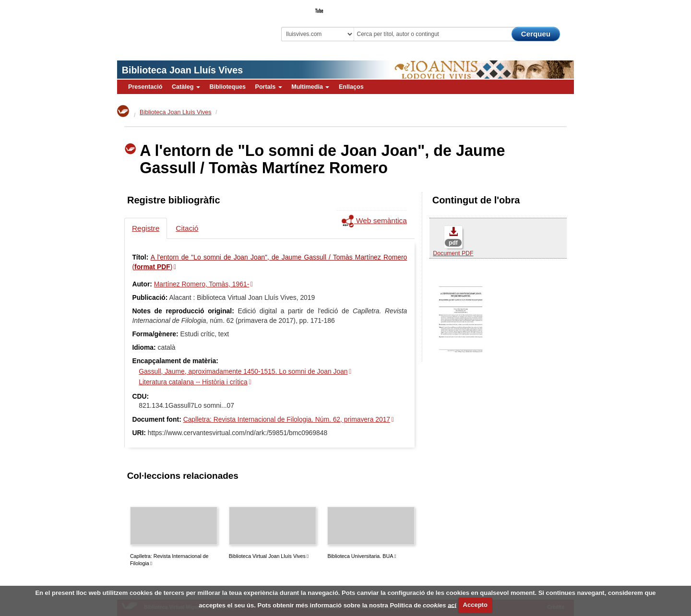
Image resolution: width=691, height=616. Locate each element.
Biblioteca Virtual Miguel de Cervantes (185, 24)
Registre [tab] (146, 228)
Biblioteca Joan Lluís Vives (182, 70)
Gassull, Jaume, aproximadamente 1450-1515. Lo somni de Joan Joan (243, 371)
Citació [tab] (187, 228)
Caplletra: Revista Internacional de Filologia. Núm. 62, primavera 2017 (287, 419)
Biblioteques (227, 87)
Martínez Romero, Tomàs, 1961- (202, 284)
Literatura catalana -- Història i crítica (193, 382)
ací (452, 605)
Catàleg (186, 87)
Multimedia (310, 87)
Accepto (475, 605)
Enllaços (351, 87)
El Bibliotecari (531, 8)
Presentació (145, 87)
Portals (268, 87)
